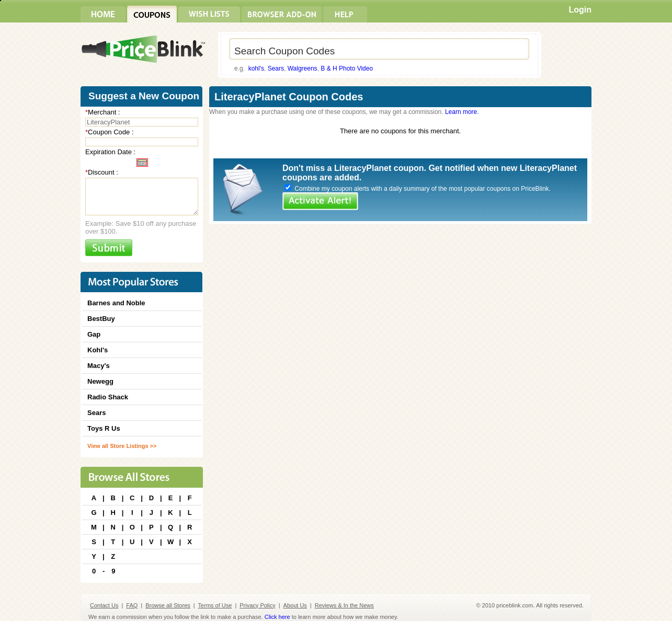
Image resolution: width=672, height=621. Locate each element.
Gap (94, 334)
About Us (295, 605)
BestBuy (101, 319)
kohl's (256, 68)
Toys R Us (104, 428)
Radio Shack (108, 397)
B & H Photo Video (347, 68)
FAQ (132, 605)
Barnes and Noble (116, 303)
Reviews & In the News (344, 605)
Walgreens (303, 68)
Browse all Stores (168, 605)
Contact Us (104, 605)
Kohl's (98, 350)
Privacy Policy (257, 605)
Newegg (100, 381)
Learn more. (462, 112)
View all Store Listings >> (122, 446)
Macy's (99, 366)
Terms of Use (215, 605)
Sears (276, 68)
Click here (277, 617)
